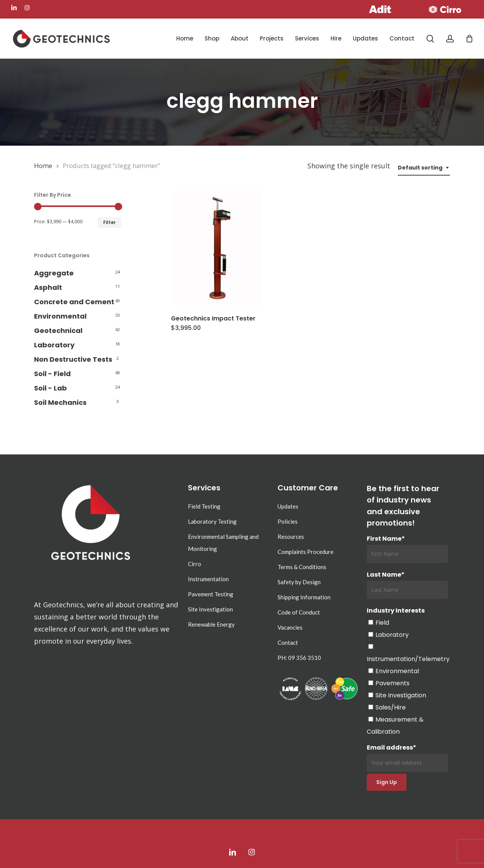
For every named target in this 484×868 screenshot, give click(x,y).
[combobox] (424, 168)
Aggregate (54, 273)
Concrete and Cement (74, 302)
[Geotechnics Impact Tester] (218, 248)
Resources (291, 537)
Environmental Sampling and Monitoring (223, 543)
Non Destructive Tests (73, 359)
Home (43, 166)
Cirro (195, 564)
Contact (288, 642)
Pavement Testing (211, 594)
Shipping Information (304, 597)
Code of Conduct (299, 612)
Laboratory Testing (212, 521)
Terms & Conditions (302, 567)
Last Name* (386, 575)
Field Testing (204, 506)
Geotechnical (58, 331)
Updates (288, 506)
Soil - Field (52, 374)
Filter (109, 222)
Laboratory (54, 345)
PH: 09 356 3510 (299, 658)
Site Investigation (210, 609)
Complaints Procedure (306, 552)
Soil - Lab (50, 388)
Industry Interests (396, 611)
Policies (288, 521)
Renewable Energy (211, 624)
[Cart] (469, 39)
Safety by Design (299, 582)
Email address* (407, 758)
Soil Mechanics (60, 402)
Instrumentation (208, 579)
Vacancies (290, 627)
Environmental (60, 316)
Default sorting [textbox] (420, 168)
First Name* (386, 539)
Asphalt (48, 287)
